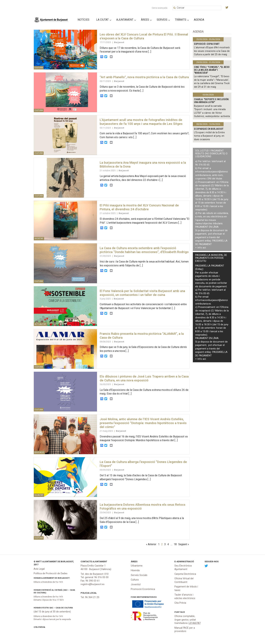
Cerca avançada (160, 8)
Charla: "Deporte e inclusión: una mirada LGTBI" (212, 101)
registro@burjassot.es (93, 584)
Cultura (135, 580)
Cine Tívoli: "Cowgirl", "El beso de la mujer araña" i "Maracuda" (212, 70)
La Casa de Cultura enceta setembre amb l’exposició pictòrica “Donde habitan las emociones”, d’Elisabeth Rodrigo (144, 250)
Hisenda (135, 570)
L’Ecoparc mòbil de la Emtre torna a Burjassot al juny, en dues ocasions (209, 136)
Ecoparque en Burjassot (209, 129)
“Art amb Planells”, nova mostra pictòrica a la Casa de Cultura (144, 77)
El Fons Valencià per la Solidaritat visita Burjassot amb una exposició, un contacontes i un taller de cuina (142, 293)
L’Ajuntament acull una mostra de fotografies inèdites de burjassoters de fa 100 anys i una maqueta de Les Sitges (141, 122)
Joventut (136, 584)
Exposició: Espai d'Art (207, 44)
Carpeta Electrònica (185, 574)
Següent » (184, 544)
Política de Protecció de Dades (51, 573)
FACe (183, 612)
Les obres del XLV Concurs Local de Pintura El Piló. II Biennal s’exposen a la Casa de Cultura (144, 36)
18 (175, 544)
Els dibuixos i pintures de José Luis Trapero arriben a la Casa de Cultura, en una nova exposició (144, 378)
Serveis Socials (139, 575)
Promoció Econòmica (143, 589)
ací (204, 248)
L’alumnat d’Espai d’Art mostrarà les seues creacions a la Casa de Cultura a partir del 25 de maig (212, 51)
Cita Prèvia (39, 627)
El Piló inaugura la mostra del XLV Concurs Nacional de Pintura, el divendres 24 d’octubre (139, 207)
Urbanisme (137, 566)
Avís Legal (39, 569)
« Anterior (151, 544)
